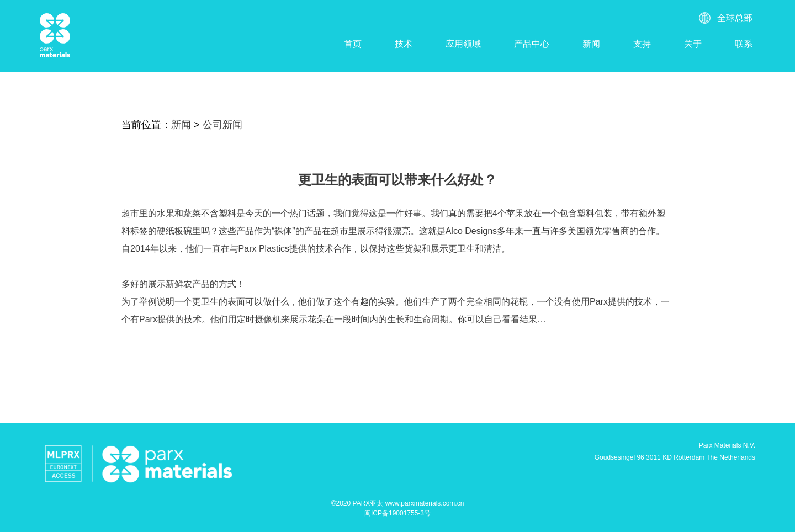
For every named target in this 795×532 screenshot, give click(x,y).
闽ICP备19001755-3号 (397, 513)
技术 (404, 44)
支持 (642, 44)
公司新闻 (222, 125)
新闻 (591, 44)
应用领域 (463, 44)
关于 (693, 44)
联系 (744, 44)
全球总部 (735, 18)
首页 (353, 44)
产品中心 (532, 44)
